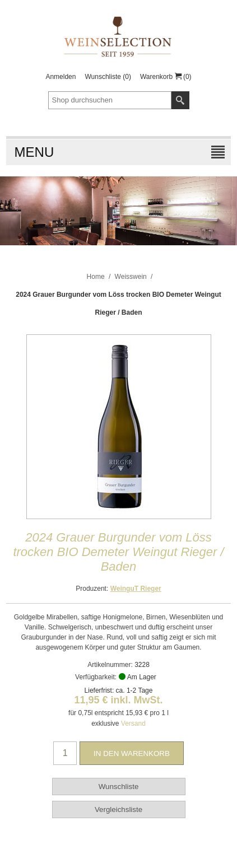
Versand (133, 724)
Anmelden (61, 77)
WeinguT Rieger (136, 589)
